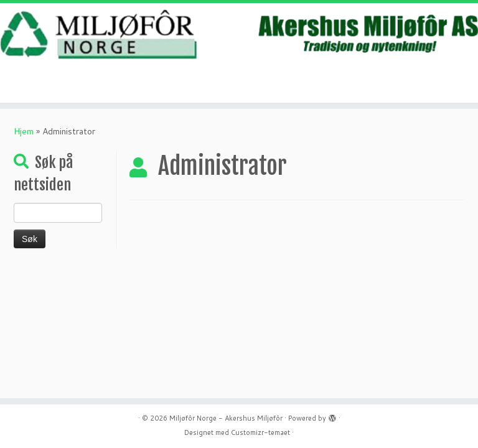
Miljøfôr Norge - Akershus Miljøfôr (226, 418)
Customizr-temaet (260, 432)
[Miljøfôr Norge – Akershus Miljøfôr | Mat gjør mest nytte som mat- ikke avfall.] (239, 35)
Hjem (24, 131)
